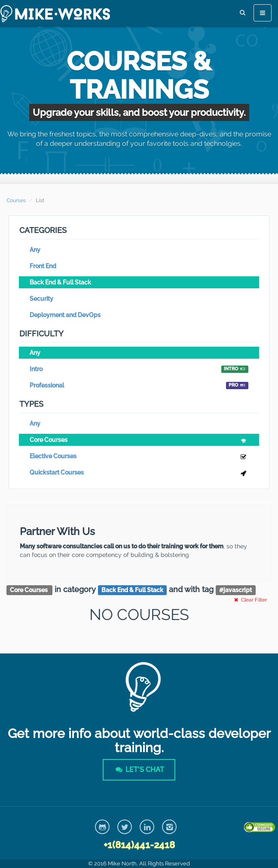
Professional (139, 386)
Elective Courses (139, 457)
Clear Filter (250, 600)
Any (35, 250)
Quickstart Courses (139, 473)
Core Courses (139, 441)
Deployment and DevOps (65, 315)
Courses (16, 200)
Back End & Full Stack (60, 282)
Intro (139, 369)
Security (41, 299)
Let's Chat (139, 770)
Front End (43, 266)
